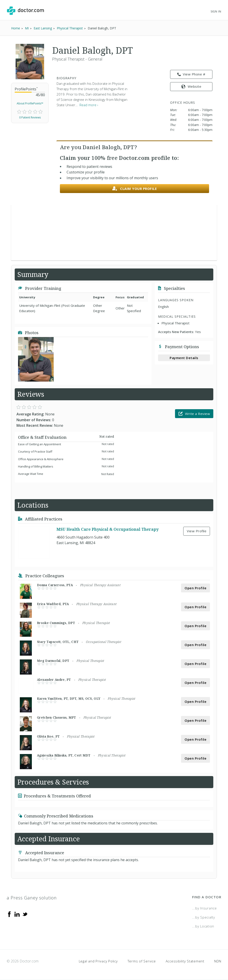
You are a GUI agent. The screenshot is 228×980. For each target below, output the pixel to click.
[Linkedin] (17, 914)
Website (191, 86)
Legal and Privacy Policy (98, 961)
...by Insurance (205, 908)
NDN (218, 961)
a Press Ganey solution (32, 898)
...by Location (203, 926)
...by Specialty (204, 917)
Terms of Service (142, 961)
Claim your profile (135, 189)
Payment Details (184, 358)
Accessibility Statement (185, 961)
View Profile (197, 531)
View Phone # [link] (191, 74)
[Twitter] (25, 914)
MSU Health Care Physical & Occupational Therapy (108, 529)
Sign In (216, 11)
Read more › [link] (89, 105)
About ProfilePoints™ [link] (30, 103)
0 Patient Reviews (30, 117)
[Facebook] (9, 914)
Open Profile (195, 588)
